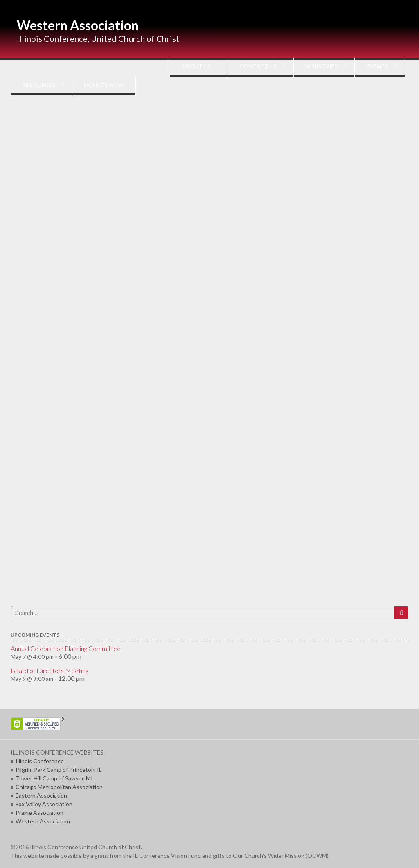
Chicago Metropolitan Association (59, 787)
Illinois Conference (40, 761)
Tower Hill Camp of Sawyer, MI (54, 778)
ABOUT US (196, 66)
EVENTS (377, 66)
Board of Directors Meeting (50, 670)
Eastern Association (41, 795)
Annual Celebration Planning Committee (66, 648)
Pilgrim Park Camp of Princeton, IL (59, 770)
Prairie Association (39, 813)
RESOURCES (39, 85)
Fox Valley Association (44, 804)
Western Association (78, 25)
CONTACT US (258, 66)
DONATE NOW (104, 85)
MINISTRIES (322, 66)
